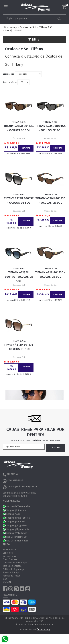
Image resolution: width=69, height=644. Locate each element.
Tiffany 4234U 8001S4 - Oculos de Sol (50, 128)
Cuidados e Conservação (15, 563)
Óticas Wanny (43, 630)
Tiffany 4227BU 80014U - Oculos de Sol (19, 277)
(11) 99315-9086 (13, 481)
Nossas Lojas (9, 556)
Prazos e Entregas (12, 572)
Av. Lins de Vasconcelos (18, 506)
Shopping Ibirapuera (16, 510)
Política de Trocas (12, 576)
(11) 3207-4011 (12, 475)
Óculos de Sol (28, 27)
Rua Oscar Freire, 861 (17, 537)
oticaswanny (10, 27)
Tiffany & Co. (47, 27)
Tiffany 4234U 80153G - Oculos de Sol (19, 128)
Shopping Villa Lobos (17, 533)
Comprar (26, 148)
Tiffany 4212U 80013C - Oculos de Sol (19, 200)
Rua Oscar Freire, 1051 (17, 541)
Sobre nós (8, 553)
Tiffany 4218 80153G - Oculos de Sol (50, 275)
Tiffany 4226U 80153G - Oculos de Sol (50, 200)
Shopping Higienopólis (18, 529)
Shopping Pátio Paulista (18, 518)
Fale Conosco (9, 550)
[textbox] (28, 18)
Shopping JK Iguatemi (17, 525)
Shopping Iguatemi (16, 522)
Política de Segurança (14, 569)
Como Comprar (10, 559)
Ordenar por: (9, 74)
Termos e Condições (13, 566)
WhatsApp (5, 506)
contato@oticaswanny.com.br (20, 487)
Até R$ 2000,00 (14, 31)
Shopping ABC (13, 514)
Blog (5, 579)
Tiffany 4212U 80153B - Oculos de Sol (19, 347)
